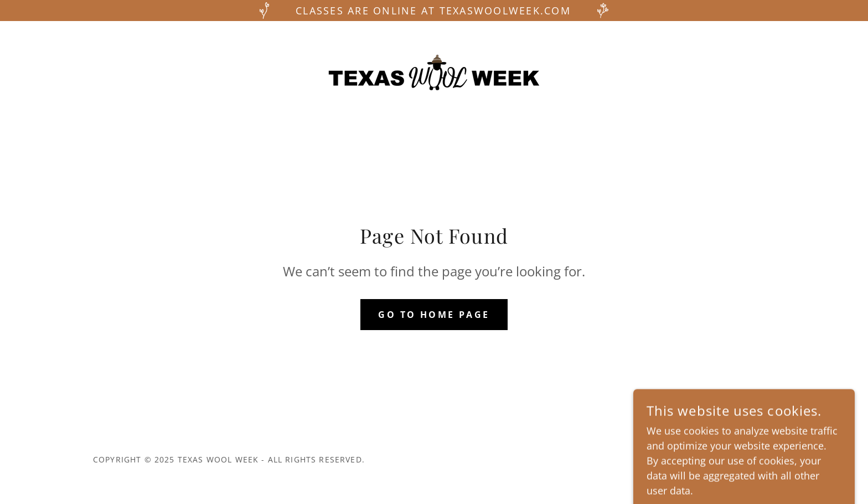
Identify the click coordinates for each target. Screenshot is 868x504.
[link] (434, 71)
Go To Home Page (434, 315)
